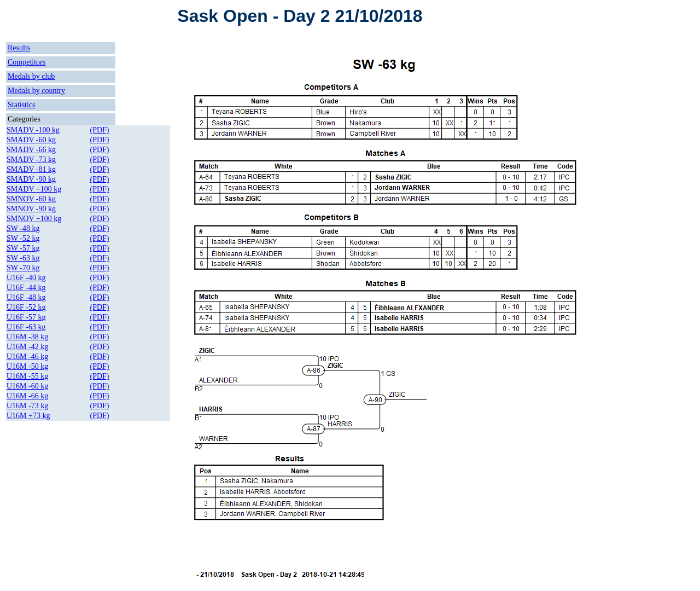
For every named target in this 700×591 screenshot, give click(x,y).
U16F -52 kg (26, 307)
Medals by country (36, 91)
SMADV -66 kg (31, 150)
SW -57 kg (23, 248)
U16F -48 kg (26, 297)
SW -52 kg (23, 238)
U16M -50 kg (27, 366)
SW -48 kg (23, 228)
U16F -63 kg (26, 327)
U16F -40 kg (26, 278)
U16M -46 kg (27, 357)
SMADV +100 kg (34, 189)
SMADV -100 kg (33, 130)
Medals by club (31, 76)
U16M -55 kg (27, 376)
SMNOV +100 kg (34, 219)
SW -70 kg (23, 268)
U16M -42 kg (27, 347)
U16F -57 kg (26, 317)
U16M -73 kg (27, 406)
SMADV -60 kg (31, 140)
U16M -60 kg (27, 386)
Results (19, 48)
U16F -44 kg (26, 288)
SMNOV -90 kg (31, 209)
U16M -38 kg (27, 337)
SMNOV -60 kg (31, 199)
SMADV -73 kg (31, 160)
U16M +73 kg (28, 416)
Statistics (22, 105)
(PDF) (100, 130)
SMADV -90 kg (31, 179)
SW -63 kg (23, 258)
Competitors (27, 62)
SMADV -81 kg (31, 169)
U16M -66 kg (27, 396)
